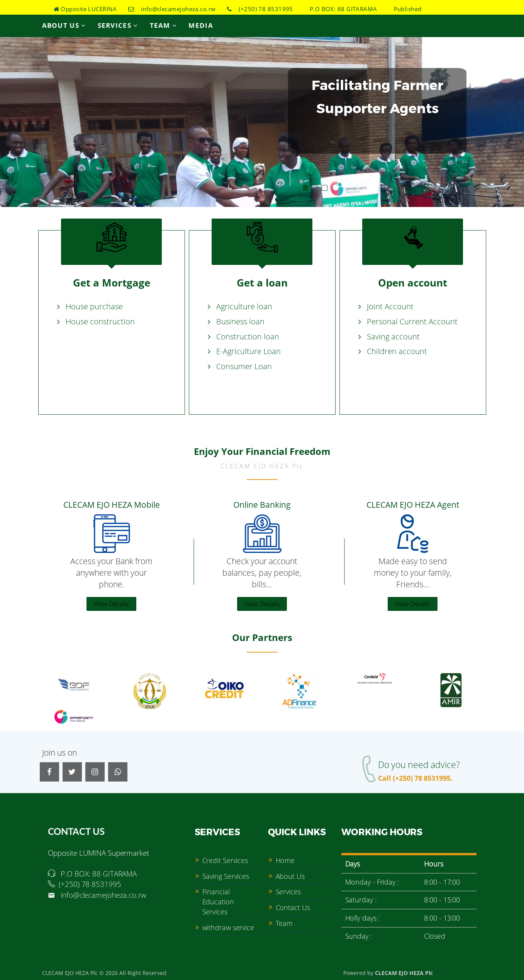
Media (201, 25)
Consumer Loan (244, 366)
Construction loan (248, 337)
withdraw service (228, 926)
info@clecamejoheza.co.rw (172, 9)
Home (285, 859)
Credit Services (225, 859)
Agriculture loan (244, 307)
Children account (397, 352)
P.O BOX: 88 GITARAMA (341, 9)
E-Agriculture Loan (248, 352)
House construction (100, 322)
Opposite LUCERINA (85, 9)
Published (405, 9)
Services (118, 25)
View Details (111, 603)
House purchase (94, 307)
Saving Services (226, 875)
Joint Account (390, 307)
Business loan (240, 322)
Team (164, 25)
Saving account (393, 337)
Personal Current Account (412, 322)
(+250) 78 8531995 (260, 9)
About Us (64, 25)
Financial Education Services (218, 900)
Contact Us (293, 906)
